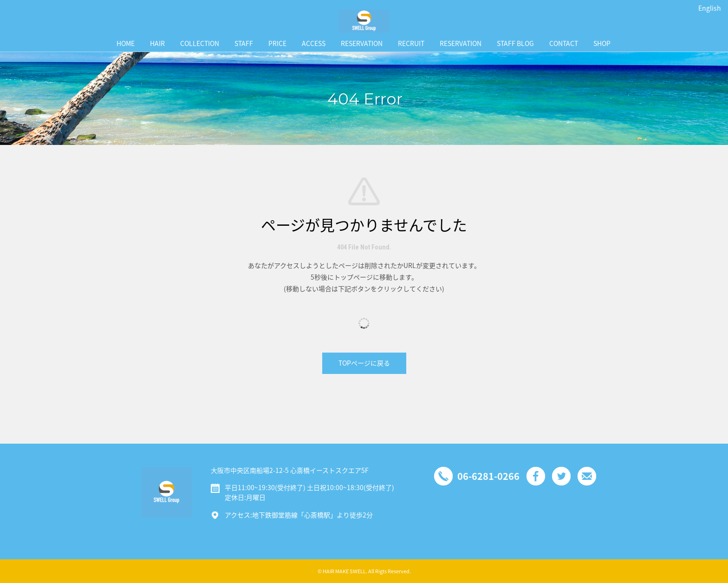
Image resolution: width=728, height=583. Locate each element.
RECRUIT (411, 43)
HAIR (157, 43)
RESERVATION (362, 43)
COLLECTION (200, 43)
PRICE (277, 43)
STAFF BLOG (515, 43)
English (710, 8)
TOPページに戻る (364, 363)
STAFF (244, 43)
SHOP (602, 43)
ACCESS (314, 43)
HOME (126, 43)
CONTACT (564, 43)
